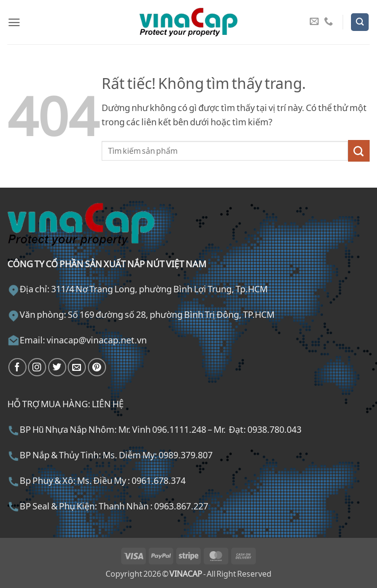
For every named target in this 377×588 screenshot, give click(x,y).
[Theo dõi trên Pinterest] (97, 367)
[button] (14, 22)
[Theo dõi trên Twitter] (57, 367)
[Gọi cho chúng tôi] (328, 22)
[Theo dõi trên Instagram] (37, 367)
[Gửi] (359, 151)
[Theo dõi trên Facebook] (17, 367)
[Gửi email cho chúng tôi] (314, 22)
